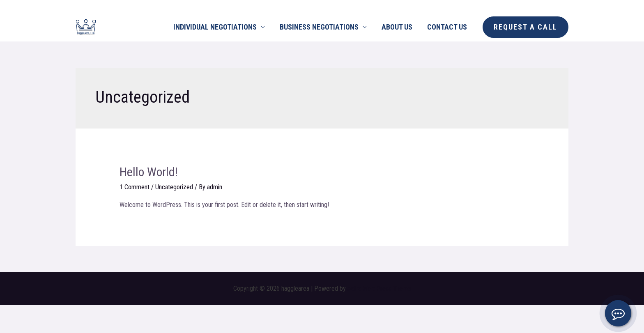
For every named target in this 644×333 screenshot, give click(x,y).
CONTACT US (447, 27)
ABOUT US (397, 27)
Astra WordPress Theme (379, 288)
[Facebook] (80, 7)
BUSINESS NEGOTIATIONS (319, 27)
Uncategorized (174, 187)
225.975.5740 (553, 6)
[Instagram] (98, 7)
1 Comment (135, 187)
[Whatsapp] (117, 7)
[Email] (135, 7)
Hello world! (149, 172)
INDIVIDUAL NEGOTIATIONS (215, 27)
